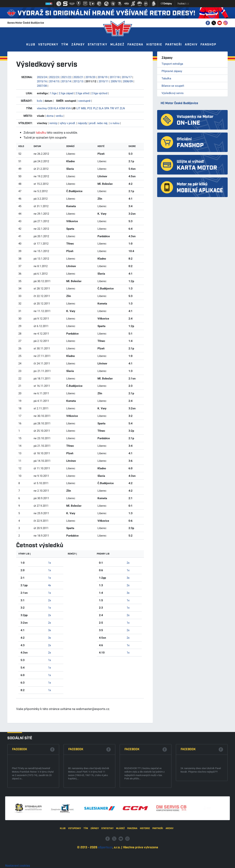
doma (50, 116)
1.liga (53, 93)
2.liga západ (66, 93)
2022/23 (54, 77)
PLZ (95, 108)
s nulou (115, 123)
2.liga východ (99, 93)
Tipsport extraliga (172, 64)
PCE (90, 108)
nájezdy (82, 123)
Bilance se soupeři (173, 86)
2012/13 (78, 81)
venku (59, 116)
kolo (40, 101)
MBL (84, 108)
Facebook (20, 800)
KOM (62, 108)
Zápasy (78, 45)
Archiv (191, 45)
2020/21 (78, 77)
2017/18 (115, 77)
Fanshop (208, 45)
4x (49, 585)
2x (49, 600)
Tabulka (166, 78)
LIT (78, 108)
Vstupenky (48, 45)
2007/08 (42, 86)
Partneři (174, 45)
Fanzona (135, 45)
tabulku (41, 132)
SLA (101, 108)
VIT (117, 108)
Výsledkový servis (173, 93)
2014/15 (54, 81)
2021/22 (66, 77)
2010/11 (104, 81)
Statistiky (98, 45)
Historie (154, 45)
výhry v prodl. (68, 123)
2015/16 (42, 81)
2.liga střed (82, 93)
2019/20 (90, 77)
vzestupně (84, 101)
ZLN (122, 108)
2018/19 (102, 77)
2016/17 (127, 77)
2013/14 (66, 81)
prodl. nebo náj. (99, 123)
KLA (56, 108)
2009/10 (116, 81)
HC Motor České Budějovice (179, 103)
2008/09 (128, 81)
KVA (68, 108)
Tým (65, 45)
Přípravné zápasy (172, 71)
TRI (112, 108)
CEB (50, 108)
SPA (107, 108)
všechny (42, 108)
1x (49, 563)
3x (49, 630)
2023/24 (42, 77)
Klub (31, 45)
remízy (53, 123)
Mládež (117, 45)
